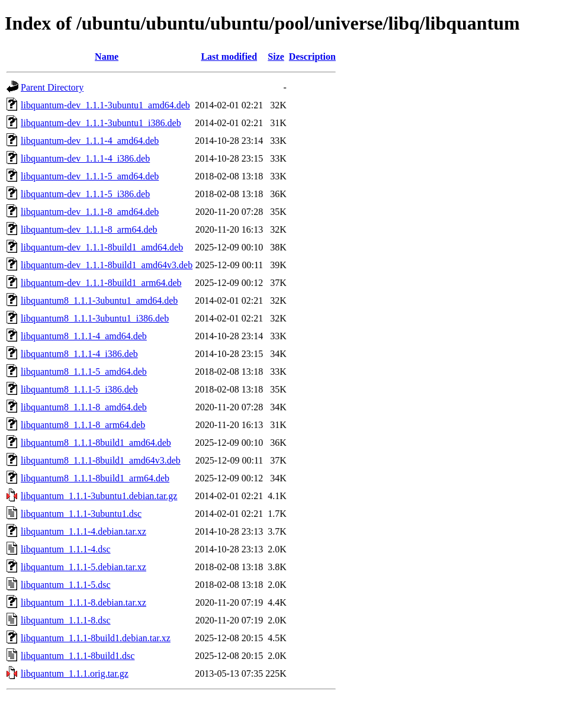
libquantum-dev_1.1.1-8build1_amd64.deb (102, 247)
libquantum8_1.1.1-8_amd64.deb (84, 407)
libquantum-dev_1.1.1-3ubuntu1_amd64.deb (105, 105)
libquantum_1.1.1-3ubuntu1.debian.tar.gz (99, 496)
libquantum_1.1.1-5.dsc (66, 585)
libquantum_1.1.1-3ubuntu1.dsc (81, 514)
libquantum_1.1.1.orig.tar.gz (75, 673)
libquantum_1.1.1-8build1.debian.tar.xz (96, 638)
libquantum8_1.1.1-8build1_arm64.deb (95, 478)
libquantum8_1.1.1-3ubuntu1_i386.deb (95, 318)
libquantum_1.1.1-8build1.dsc (78, 656)
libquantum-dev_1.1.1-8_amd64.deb (90, 212)
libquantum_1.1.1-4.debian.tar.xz (83, 531)
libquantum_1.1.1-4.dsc (66, 549)
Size (276, 57)
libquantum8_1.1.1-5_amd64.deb (84, 372)
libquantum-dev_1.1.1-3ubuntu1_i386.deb (101, 123)
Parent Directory (52, 87)
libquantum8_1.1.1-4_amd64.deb (84, 336)
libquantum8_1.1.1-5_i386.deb (79, 389)
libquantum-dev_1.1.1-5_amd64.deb (90, 176)
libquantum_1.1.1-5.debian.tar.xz (83, 567)
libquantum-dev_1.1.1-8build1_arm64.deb (101, 283)
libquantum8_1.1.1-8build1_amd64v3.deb (101, 460)
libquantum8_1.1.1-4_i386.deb (79, 354)
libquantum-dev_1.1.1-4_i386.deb (85, 158)
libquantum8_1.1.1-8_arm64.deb (83, 425)
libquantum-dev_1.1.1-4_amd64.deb (90, 141)
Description (312, 57)
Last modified (229, 57)
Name (107, 57)
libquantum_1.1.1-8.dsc (66, 620)
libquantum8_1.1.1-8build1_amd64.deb (96, 443)
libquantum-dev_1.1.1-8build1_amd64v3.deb (107, 265)
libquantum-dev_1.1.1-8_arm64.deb (89, 229)
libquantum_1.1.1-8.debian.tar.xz (83, 602)
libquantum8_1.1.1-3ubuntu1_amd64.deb (99, 300)
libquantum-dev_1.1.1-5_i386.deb (85, 194)
